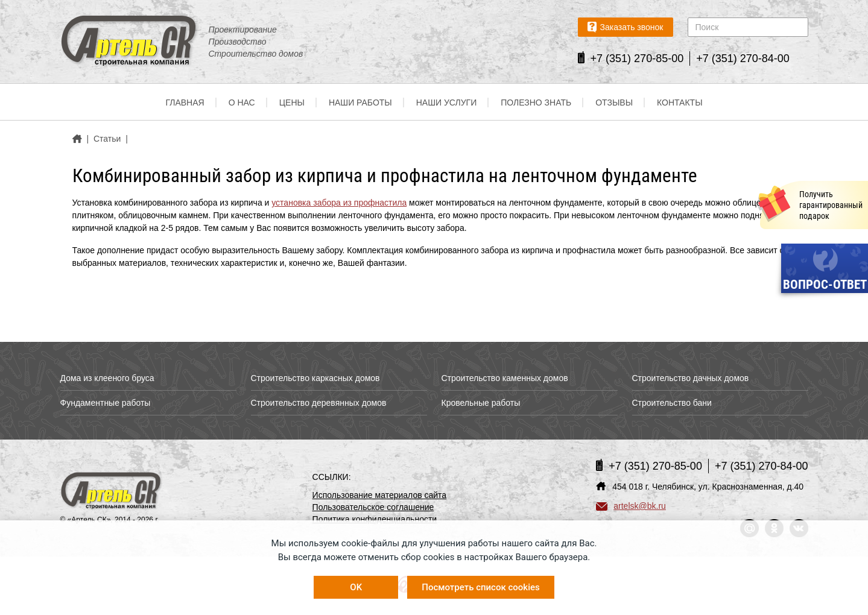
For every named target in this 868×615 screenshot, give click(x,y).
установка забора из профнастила (339, 203)
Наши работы (360, 102)
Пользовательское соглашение (373, 507)
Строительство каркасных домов (315, 378)
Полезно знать (536, 102)
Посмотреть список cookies (480, 587)
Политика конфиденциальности (375, 519)
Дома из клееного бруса (107, 378)
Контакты (680, 102)
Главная (185, 102)
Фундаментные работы (106, 403)
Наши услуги (447, 102)
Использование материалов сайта (380, 495)
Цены (292, 102)
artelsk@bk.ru (631, 506)
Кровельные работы (481, 403)
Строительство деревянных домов (319, 403)
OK (356, 587)
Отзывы (614, 102)
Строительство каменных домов (505, 378)
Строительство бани (672, 403)
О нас (242, 102)
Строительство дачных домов (691, 378)
